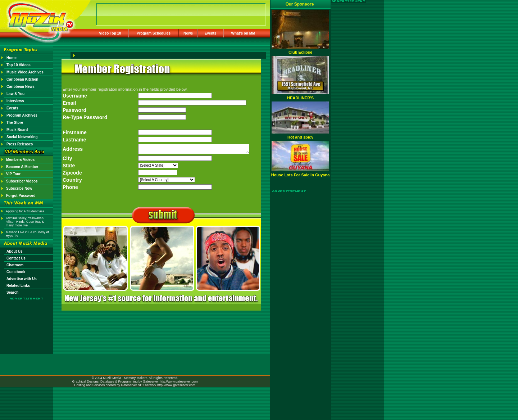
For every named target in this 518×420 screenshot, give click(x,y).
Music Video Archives (25, 72)
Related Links (18, 286)
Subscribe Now (19, 188)
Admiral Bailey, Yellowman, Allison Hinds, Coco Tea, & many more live (25, 222)
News (188, 33)
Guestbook (16, 272)
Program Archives (22, 115)
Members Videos (20, 160)
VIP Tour (13, 174)
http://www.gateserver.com (179, 381)
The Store (15, 123)
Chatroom (15, 265)
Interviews (15, 101)
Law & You (15, 94)
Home (12, 58)
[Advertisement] (27, 321)
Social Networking (22, 137)
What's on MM (243, 33)
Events (211, 33)
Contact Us (16, 258)
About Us (14, 251)
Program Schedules (154, 33)
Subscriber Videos (22, 181)
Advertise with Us (22, 279)
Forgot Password (21, 196)
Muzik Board (17, 130)
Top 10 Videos (19, 65)
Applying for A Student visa (25, 211)
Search (12, 292)
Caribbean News (21, 87)
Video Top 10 (110, 33)
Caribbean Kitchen (22, 79)
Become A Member (22, 167)
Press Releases (20, 144)
